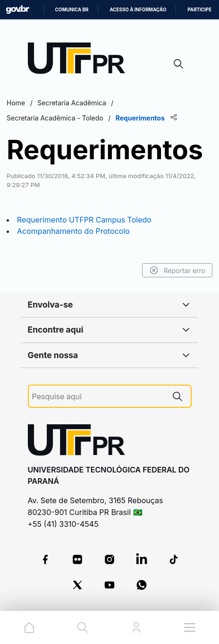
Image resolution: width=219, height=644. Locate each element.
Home (16, 103)
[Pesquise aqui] (98, 397)
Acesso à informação (138, 10)
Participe (199, 10)
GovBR (17, 10)
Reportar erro (177, 270)
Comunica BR (72, 10)
